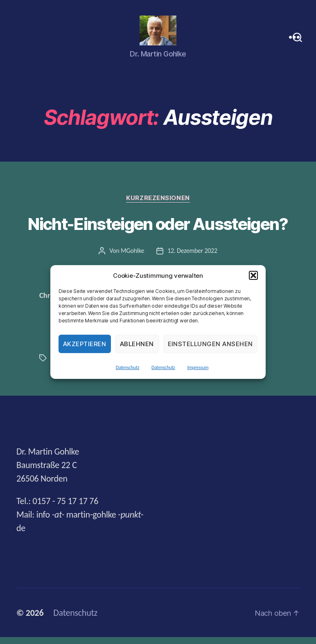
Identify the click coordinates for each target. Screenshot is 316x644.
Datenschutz (128, 367)
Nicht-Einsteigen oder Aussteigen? (158, 231)
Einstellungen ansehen (211, 344)
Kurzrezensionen (158, 205)
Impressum (198, 367)
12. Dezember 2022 (192, 257)
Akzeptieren (85, 344)
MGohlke (132, 257)
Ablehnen (137, 344)
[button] (253, 275)
